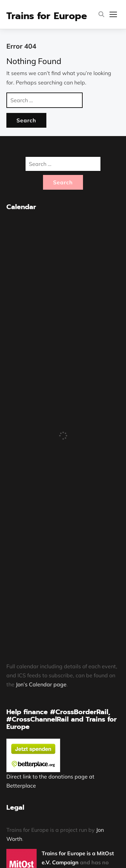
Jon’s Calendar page (41, 684)
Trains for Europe (47, 16)
